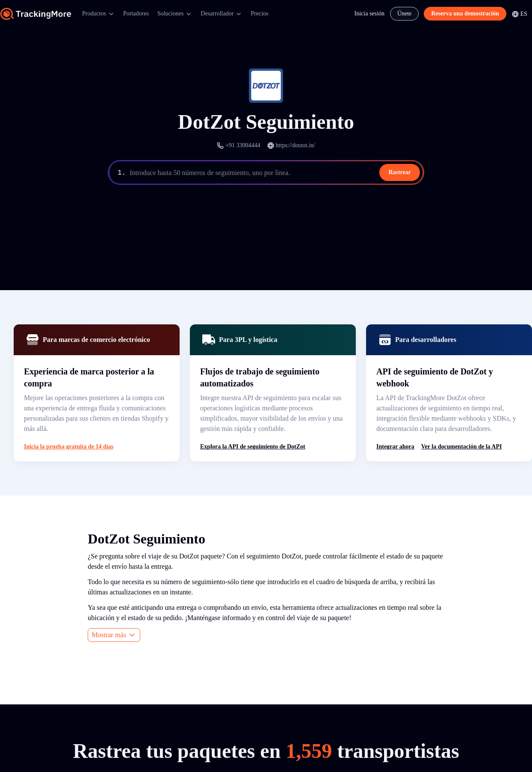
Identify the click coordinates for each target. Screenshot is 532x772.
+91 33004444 (243, 145)
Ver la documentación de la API (462, 447)
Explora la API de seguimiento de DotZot (253, 447)
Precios (259, 13)
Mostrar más (114, 635)
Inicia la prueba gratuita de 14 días (69, 447)
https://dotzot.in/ (296, 145)
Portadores (136, 13)
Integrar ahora (395, 447)
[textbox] (275, 173)
